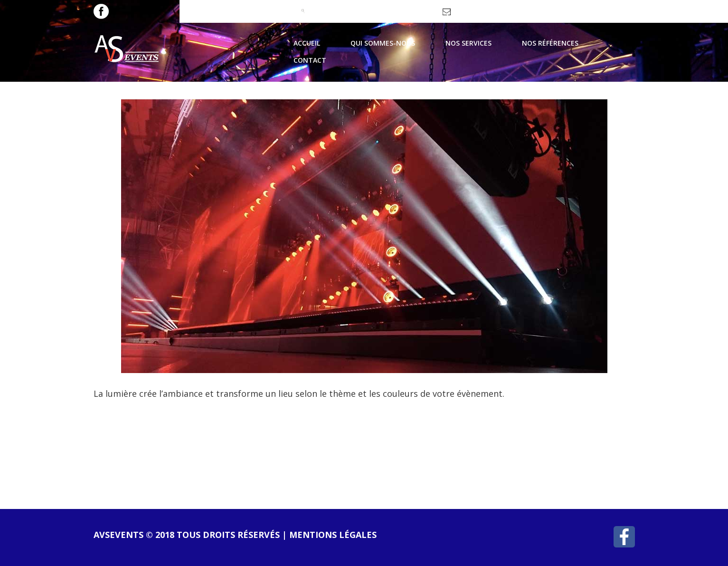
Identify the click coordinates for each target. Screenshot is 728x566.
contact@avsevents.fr (485, 15)
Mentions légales (333, 535)
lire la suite (136, 441)
